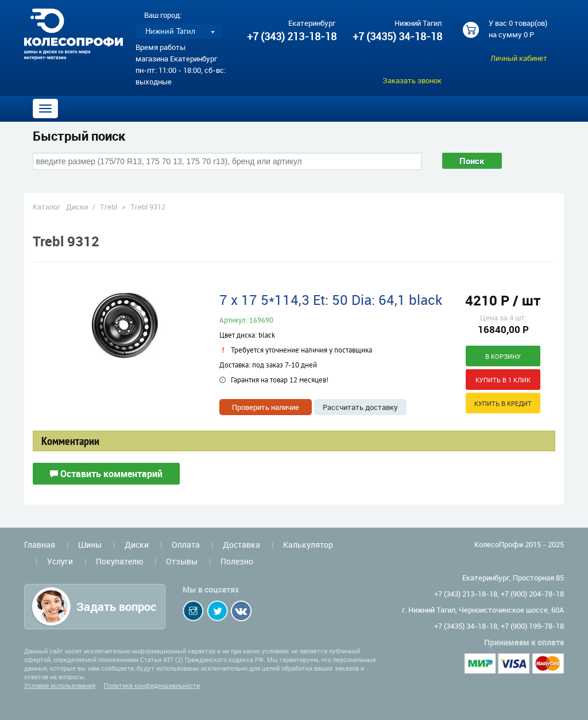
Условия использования (60, 685)
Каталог (47, 207)
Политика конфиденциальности (152, 685)
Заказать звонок (412, 80)
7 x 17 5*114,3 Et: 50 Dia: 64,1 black (331, 300)
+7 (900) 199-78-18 (532, 626)
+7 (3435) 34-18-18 (397, 36)
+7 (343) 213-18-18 (292, 36)
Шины (90, 545)
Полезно (237, 561)
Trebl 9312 (148, 207)
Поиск (472, 161)
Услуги (60, 561)
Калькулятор (308, 545)
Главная (40, 545)
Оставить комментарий (106, 474)
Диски (77, 207)
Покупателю (119, 561)
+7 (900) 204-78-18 (532, 594)
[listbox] (179, 31)
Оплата (186, 545)
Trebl (109, 207)
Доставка (241, 545)
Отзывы (182, 561)
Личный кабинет (519, 58)
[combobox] (227, 161)
